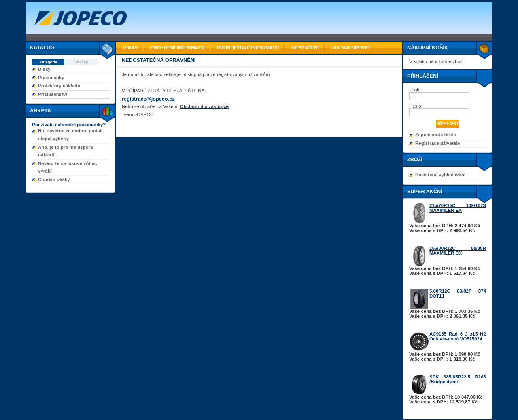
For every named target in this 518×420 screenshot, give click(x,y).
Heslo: (416, 106)
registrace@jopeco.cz (148, 99)
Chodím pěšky (54, 179)
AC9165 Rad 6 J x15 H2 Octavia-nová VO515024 (458, 336)
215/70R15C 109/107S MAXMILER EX (458, 208)
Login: (416, 90)
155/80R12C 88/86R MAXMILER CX (458, 251)
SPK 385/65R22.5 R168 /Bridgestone (458, 379)
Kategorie (48, 62)
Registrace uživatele (438, 143)
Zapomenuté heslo (436, 135)
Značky (82, 62)
